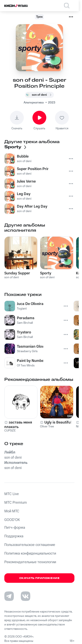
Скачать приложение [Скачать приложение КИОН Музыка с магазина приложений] (39, 578)
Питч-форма (15, 528)
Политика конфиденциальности (30, 553)
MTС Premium (16, 503)
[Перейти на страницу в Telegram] (9, 596)
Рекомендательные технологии (30, 562)
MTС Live (12, 494)
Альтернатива (34, 103)
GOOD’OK (12, 520)
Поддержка (14, 536)
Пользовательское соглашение (30, 545)
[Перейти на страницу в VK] (26, 596)
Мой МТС (12, 511)
